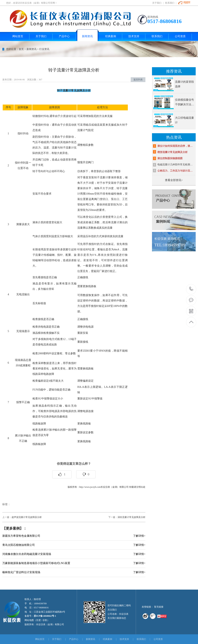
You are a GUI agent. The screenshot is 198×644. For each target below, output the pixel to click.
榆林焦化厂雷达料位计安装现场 (21, 572)
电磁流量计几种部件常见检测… (175, 164)
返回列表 (138, 80)
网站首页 (40, 639)
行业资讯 (44, 49)
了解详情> (139, 536)
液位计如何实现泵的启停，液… (175, 146)
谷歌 (45, 620)
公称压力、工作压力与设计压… (175, 171)
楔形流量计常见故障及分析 (172, 152)
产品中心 (74, 639)
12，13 (67, 339)
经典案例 (108, 639)
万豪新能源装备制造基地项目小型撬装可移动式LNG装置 (36, 563)
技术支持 (124, 639)
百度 (38, 620)
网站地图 (29, 620)
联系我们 (170, 3)
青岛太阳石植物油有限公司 (19, 545)
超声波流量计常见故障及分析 (27, 517)
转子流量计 (67, 148)
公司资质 (158, 639)
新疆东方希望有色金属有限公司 (21, 536)
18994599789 (191, 289)
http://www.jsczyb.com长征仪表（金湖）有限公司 (104, 487)
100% (116, 306)
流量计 (115, 222)
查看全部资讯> (174, 180)
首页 (21, 49)
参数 (91, 432)
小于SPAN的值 (102, 351)
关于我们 (157, 3)
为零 (46, 435)
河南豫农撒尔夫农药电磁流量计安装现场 (27, 554)
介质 (63, 116)
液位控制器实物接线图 (170, 158)
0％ (95, 255)
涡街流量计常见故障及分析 (131, 517)
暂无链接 (159, 607)
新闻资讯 (32, 49)
